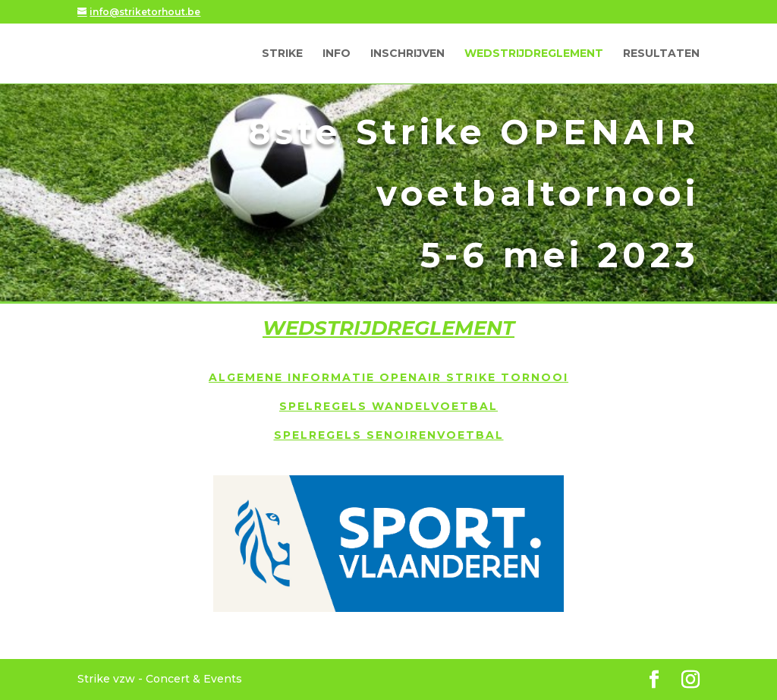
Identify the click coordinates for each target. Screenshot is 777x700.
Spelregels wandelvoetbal (388, 406)
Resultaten (661, 54)
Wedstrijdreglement (534, 54)
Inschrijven (407, 54)
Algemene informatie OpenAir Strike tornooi (388, 377)
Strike (282, 54)
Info (337, 54)
